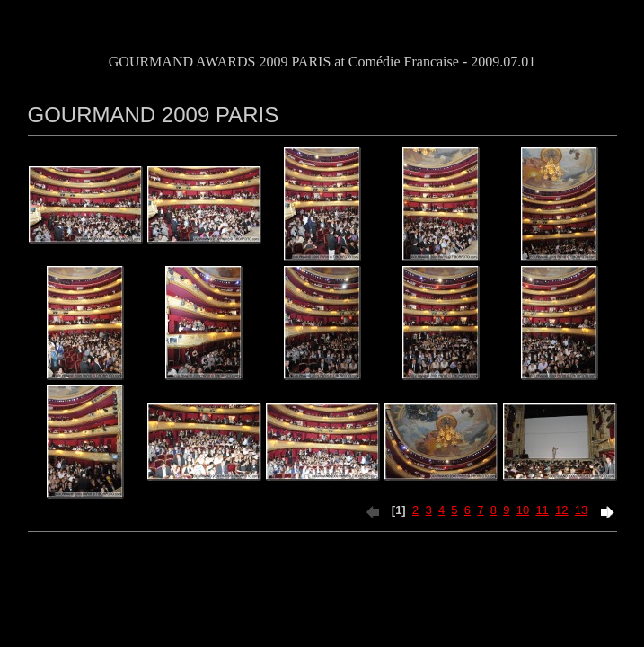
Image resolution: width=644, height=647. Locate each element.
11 (542, 510)
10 (523, 510)
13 (581, 510)
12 (561, 510)
